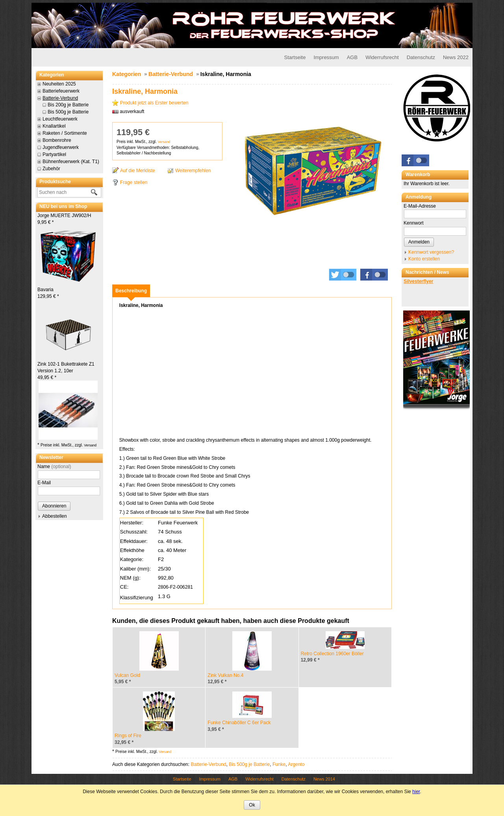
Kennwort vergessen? (431, 252)
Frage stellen (134, 182)
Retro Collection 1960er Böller (332, 654)
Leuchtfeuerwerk (60, 119)
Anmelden (419, 242)
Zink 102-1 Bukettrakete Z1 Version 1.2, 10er (66, 371)
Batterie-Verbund (60, 98)
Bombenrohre (57, 140)
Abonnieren (54, 506)
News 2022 (456, 57)
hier (416, 792)
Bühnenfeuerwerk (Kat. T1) (71, 162)
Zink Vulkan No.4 (225, 675)
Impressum (326, 57)
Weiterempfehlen (193, 171)
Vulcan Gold (127, 675)
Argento (296, 764)
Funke (279, 764)
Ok (252, 805)
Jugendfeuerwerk (61, 147)
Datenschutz (421, 57)
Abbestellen (55, 516)
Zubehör (51, 169)
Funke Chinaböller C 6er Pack (239, 723)
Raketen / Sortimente (65, 133)
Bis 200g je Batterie (68, 105)
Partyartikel (54, 154)
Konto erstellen (424, 259)
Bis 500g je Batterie (68, 112)
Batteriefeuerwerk (61, 91)
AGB (352, 57)
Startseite (295, 57)
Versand (90, 445)
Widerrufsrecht (382, 57)
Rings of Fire (128, 736)
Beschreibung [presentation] (131, 291)
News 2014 (324, 779)
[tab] (131, 291)
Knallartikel (54, 126)
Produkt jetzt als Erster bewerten (154, 103)
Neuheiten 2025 (59, 84)
